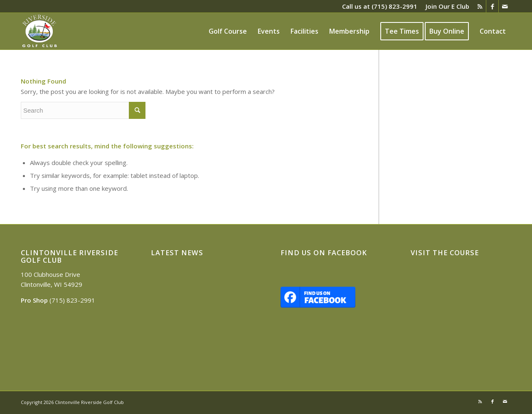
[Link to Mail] (505, 6)
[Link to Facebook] (492, 6)
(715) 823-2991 (394, 6)
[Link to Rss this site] (480, 6)
